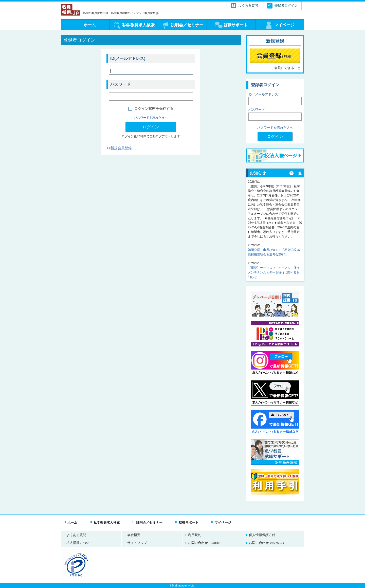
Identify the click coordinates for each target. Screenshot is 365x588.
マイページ (223, 522)
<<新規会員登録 (119, 148)
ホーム (72, 522)
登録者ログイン (286, 5)
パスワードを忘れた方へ (151, 118)
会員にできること (287, 68)
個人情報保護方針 (262, 535)
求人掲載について (80, 543)
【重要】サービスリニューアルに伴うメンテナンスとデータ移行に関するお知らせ (274, 272)
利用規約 (195, 535)
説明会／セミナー (149, 522)
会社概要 (134, 535)
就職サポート (189, 522)
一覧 (298, 173)
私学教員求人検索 (107, 522)
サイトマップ (137, 543)
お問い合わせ (205, 543)
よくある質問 (76, 535)
